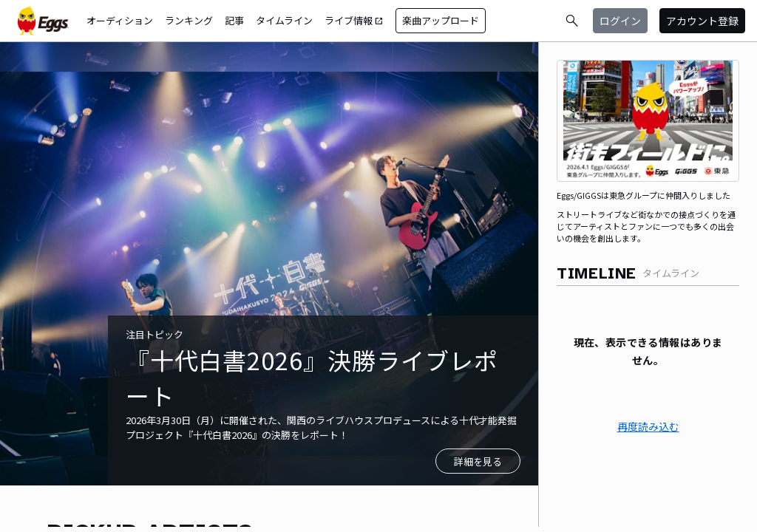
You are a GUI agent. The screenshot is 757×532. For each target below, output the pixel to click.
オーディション (120, 20)
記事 (234, 20)
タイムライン (284, 20)
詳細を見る (478, 461)
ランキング (189, 20)
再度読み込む (648, 426)
